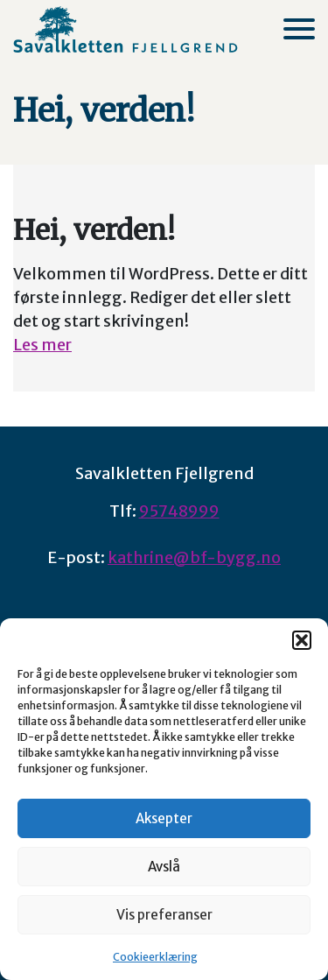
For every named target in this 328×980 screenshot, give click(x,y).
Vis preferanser (164, 915)
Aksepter (164, 818)
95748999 (179, 511)
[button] (302, 640)
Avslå (164, 867)
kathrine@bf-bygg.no (194, 557)
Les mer (42, 345)
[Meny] (299, 29)
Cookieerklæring (155, 957)
